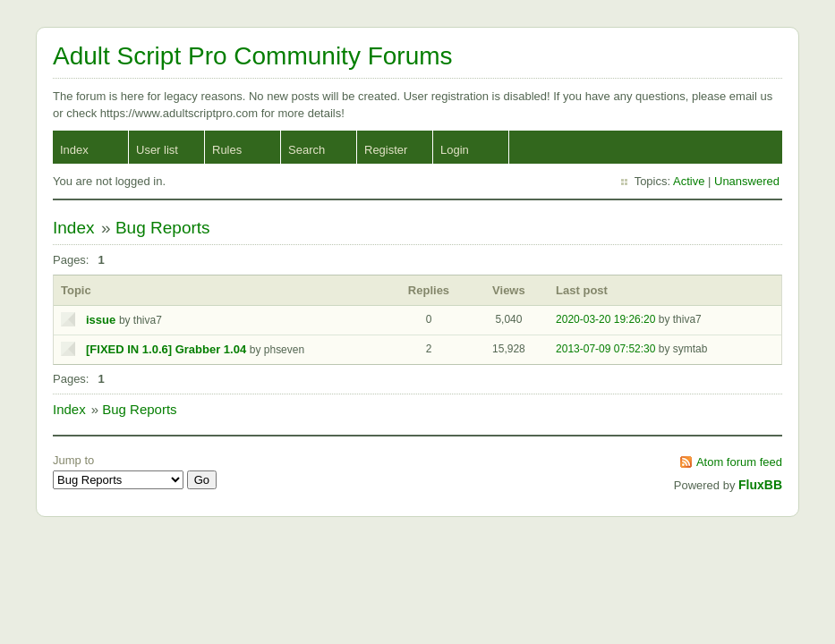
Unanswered (747, 181)
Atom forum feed (739, 462)
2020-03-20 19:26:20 (605, 319)
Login (455, 150)
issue (101, 320)
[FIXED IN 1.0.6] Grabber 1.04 (166, 349)
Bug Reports (163, 228)
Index (74, 150)
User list (157, 150)
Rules (227, 150)
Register (386, 150)
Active (689, 181)
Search (307, 150)
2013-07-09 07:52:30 (605, 349)
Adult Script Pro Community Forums (253, 56)
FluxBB (760, 485)
